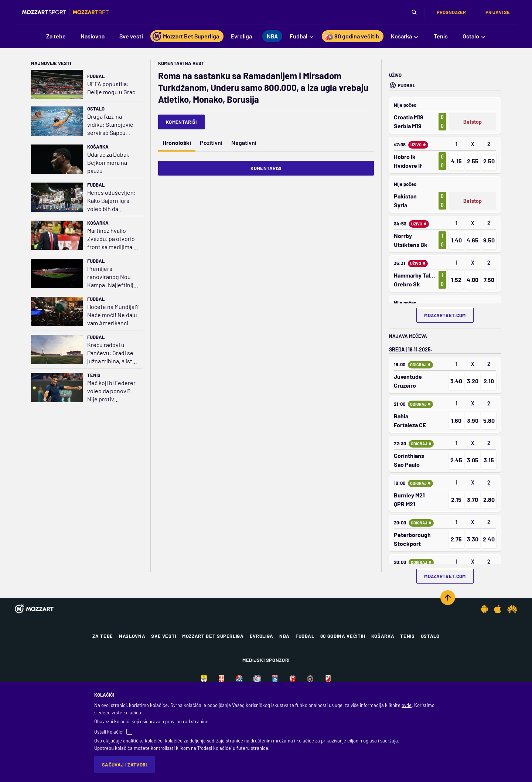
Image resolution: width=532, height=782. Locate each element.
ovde (407, 705)
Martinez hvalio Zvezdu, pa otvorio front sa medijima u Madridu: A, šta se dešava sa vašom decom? (112, 239)
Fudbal (96, 76)
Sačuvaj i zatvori (125, 765)
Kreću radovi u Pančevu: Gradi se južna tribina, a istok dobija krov (113, 353)
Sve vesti (164, 636)
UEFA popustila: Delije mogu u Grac (111, 88)
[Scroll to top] (448, 598)
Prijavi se (498, 12)
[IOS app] (498, 609)
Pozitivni (211, 142)
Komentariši (181, 122)
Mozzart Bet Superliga (213, 636)
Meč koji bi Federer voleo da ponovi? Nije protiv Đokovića (111, 391)
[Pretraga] (414, 12)
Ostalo (96, 109)
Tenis (94, 375)
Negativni (244, 142)
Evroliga (262, 636)
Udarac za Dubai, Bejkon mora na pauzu (108, 162)
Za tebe (103, 636)
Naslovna (132, 636)
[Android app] (484, 609)
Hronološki (177, 142)
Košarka (98, 147)
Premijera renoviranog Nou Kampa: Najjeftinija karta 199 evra (112, 277)
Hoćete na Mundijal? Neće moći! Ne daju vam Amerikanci (113, 315)
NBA (284, 636)
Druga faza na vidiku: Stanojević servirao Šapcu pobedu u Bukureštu (110, 125)
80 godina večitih (343, 636)
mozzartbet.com (445, 315)
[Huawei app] (512, 609)
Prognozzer (451, 12)
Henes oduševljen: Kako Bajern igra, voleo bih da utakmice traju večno (111, 201)
